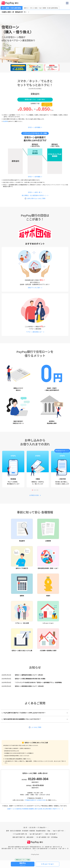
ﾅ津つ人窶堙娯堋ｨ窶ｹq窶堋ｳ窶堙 (11, 8)
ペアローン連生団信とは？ (34, 332)
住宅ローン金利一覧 (34, 192)
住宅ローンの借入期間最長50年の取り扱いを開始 (30, 679)
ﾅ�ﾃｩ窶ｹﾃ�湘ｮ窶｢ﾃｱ (36, 834)
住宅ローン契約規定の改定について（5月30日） (30, 686)
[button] (67, 3)
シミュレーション (47, 864)
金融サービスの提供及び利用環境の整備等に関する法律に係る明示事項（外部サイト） (34, 809)
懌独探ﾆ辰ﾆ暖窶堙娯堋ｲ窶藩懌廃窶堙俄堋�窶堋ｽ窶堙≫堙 (28, 831)
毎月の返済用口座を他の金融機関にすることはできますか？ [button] (21, 719)
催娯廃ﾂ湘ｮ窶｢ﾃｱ (51, 834)
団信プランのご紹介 (34, 288)
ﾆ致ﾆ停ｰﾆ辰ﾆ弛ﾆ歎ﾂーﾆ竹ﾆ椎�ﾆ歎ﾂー (35, 828)
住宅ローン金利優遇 (34, 127)
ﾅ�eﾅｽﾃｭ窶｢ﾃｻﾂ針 (58, 831)
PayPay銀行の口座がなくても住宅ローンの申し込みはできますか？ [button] (24, 713)
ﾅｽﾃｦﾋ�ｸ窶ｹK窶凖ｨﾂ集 (20, 834)
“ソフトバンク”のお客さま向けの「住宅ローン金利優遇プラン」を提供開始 (38, 683)
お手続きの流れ (34, 495)
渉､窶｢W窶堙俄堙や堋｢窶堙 (47, 837)
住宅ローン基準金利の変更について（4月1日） (29, 675)
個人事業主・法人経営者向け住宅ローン (34, 195)
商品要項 (5, 121)
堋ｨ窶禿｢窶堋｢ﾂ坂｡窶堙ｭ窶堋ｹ (23, 837)
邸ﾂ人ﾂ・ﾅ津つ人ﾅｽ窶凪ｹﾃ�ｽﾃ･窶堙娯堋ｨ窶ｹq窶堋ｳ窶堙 (41, 8)
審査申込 (23, 864)
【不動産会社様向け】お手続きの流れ (35, 800)
